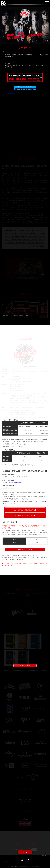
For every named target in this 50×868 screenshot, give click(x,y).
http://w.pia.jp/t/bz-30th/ (15, 483)
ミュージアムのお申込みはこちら (24, 510)
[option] (25, 269)
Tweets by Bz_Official (8, 93)
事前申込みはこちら (24, 549)
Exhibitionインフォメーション (40, 402)
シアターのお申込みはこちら (24, 515)
